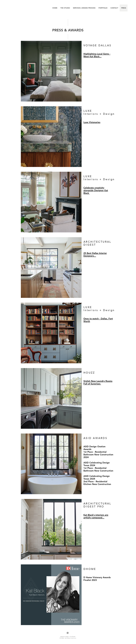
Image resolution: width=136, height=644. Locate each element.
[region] (68, 72)
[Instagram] (68, 633)
